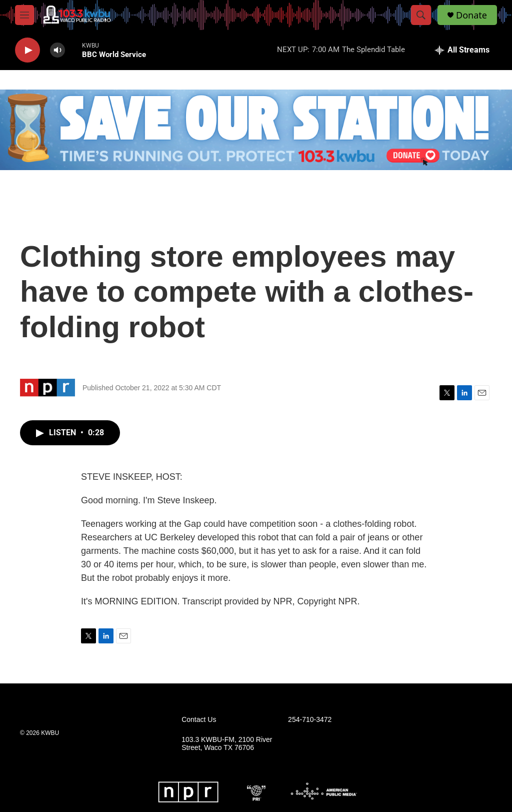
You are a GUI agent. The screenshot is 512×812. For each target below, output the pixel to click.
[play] (27, 50)
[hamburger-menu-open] (24, 15)
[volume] (57, 50)
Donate (471, 15)
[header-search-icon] (421, 15)
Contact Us (199, 720)
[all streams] (462, 50)
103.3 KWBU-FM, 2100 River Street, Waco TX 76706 (227, 744)
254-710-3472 (310, 720)
